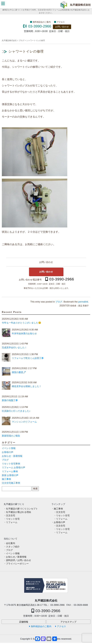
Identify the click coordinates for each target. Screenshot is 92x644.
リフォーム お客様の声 (14, 467)
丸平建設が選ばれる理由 (18, 512)
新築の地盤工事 (10, 400)
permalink (83, 302)
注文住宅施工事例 (11, 483)
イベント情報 (9, 448)
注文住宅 (11, 515)
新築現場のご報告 (11, 436)
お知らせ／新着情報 (16, 557)
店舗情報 (24, 622)
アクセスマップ (68, 622)
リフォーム (12, 522)
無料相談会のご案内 (42, 22)
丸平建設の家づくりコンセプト (22, 509)
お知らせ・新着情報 (12, 456)
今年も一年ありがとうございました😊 (21, 323)
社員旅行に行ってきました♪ (16, 411)
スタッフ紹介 (13, 547)
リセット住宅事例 (11, 464)
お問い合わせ (62, 27)
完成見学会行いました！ (14, 347)
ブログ (59, 302)
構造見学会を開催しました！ (27, 386)
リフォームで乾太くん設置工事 (28, 358)
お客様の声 (8, 452)
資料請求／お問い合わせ (18, 560)
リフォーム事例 (10, 471)
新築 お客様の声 (10, 475)
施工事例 (6, 479)
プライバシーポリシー (17, 564)
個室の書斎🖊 (19, 372)
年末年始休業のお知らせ (24, 333)
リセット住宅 (13, 519)
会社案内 (11, 543)
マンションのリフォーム (24, 422)
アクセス (61, 22)
